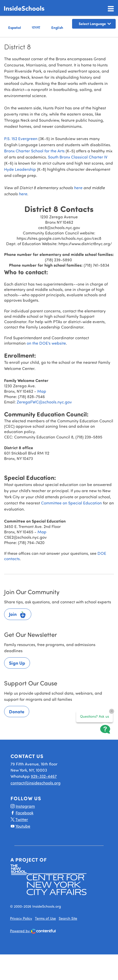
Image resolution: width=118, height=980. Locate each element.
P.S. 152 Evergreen (21, 138)
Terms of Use (45, 918)
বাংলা (36, 27)
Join (18, 615)
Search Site (68, 918)
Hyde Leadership (20, 169)
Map (42, 391)
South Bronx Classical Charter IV (78, 157)
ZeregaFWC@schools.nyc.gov (44, 402)
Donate (17, 712)
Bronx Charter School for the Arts (34, 151)
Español (15, 27)
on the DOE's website (46, 343)
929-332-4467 (44, 776)
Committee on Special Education (71, 503)
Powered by (33, 931)
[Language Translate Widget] (94, 24)
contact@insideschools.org (36, 783)
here (79, 188)
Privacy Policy (21, 918)
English (57, 27)
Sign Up (17, 663)
